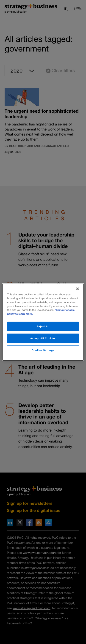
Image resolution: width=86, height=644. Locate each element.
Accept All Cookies (43, 338)
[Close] (78, 289)
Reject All (43, 326)
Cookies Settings (43, 350)
